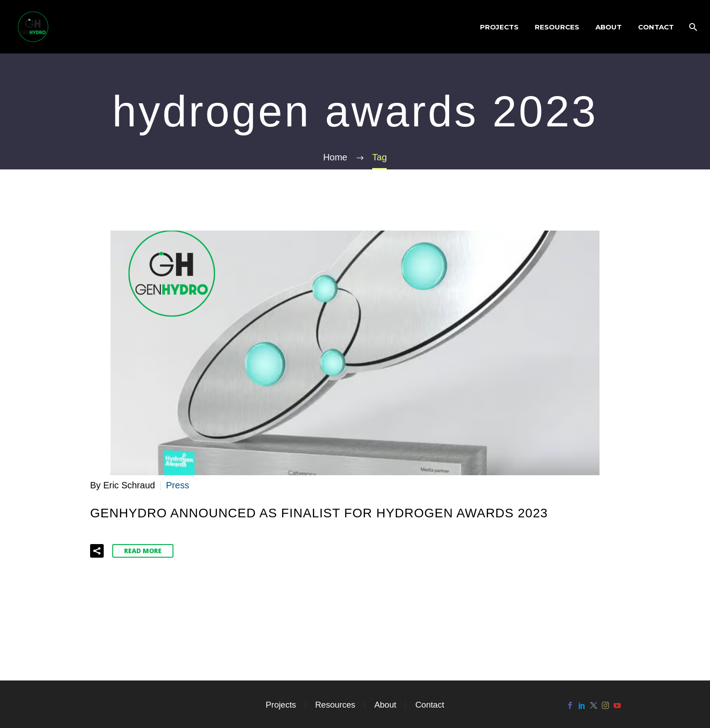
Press (178, 485)
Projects (499, 27)
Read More (143, 551)
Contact (656, 27)
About (609, 27)
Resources (557, 27)
